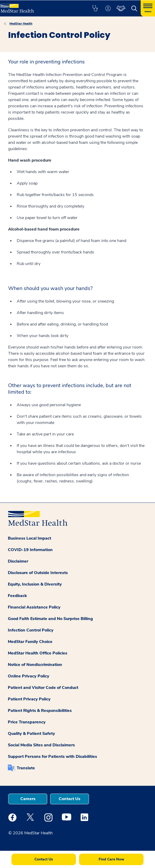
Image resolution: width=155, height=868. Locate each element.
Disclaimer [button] (18, 561)
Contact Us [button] (70, 799)
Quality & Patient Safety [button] (31, 734)
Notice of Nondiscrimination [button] (35, 665)
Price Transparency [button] (27, 722)
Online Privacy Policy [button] (29, 676)
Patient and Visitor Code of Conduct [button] (43, 688)
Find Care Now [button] (111, 859)
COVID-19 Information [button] (30, 550)
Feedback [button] (17, 596)
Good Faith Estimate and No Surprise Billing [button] (50, 619)
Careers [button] (28, 799)
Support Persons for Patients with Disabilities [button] (52, 757)
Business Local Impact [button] (29, 538)
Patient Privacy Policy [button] (29, 699)
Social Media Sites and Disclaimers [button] (41, 745)
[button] (95, 8)
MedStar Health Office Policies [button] (38, 653)
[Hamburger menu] (148, 8)
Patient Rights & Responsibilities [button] (40, 711)
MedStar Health (21, 23)
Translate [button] (26, 768)
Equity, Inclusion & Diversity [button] (35, 584)
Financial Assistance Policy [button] (34, 607)
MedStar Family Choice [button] (30, 642)
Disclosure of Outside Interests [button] (38, 573)
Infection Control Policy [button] (31, 630)
